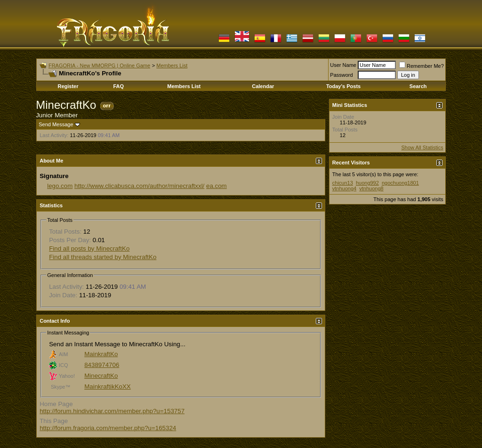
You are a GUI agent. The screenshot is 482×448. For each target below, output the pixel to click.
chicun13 (343, 183)
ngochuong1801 (400, 183)
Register (68, 86)
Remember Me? (422, 66)
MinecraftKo (101, 376)
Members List (172, 65)
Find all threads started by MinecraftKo (103, 257)
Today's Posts (343, 86)
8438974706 (102, 365)
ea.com (217, 186)
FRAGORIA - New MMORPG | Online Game (99, 65)
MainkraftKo (101, 354)
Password (341, 75)
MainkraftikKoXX (108, 387)
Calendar (263, 86)
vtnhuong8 (371, 188)
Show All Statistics (422, 147)
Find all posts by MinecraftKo (89, 248)
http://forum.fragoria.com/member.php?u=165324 (108, 428)
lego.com (60, 186)
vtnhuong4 (344, 188)
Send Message (56, 124)
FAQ (118, 86)
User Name (343, 65)
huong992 (367, 183)
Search (418, 86)
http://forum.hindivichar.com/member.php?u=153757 (112, 411)
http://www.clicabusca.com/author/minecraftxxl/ (139, 186)
